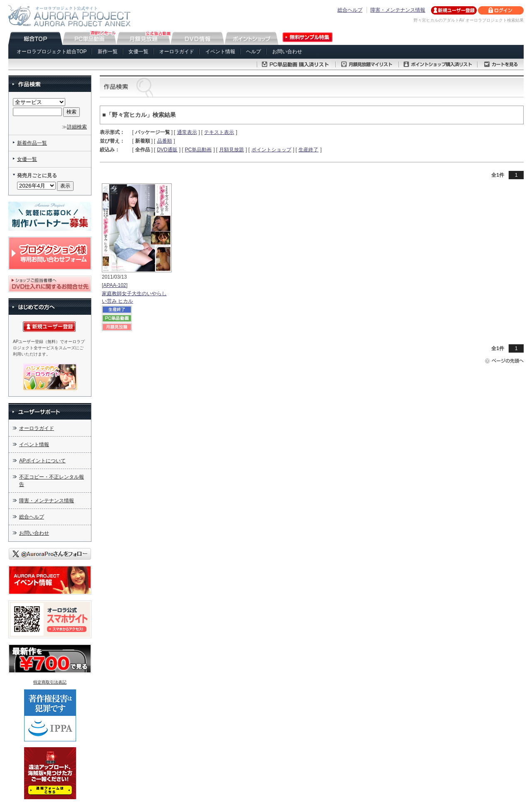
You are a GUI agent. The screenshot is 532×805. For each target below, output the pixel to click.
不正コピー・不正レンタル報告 (52, 481)
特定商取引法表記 (50, 682)
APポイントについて (42, 461)
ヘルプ (254, 52)
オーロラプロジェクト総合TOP (52, 52)
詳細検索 (77, 127)
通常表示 (187, 132)
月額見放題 (232, 150)
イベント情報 (220, 52)
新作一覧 (108, 52)
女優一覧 (138, 52)
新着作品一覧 (32, 143)
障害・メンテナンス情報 (398, 10)
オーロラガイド (177, 52)
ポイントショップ (271, 150)
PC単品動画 (198, 150)
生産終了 (308, 150)
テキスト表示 (219, 132)
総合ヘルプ (350, 10)
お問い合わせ (287, 52)
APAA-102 (115, 285)
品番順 (165, 141)
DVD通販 (167, 150)
